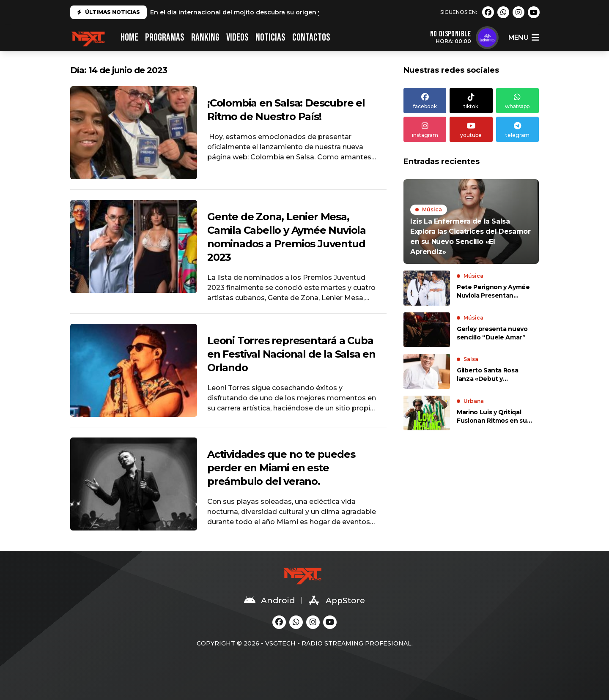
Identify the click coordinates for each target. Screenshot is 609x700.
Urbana (474, 401)
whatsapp (517, 100)
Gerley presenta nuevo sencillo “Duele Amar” (492, 333)
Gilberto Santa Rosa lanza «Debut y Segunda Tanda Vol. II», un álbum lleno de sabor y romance (494, 375)
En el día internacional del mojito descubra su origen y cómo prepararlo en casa (276, 12)
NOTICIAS (270, 37)
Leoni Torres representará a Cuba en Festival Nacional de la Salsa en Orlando (291, 354)
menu (524, 38)
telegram (517, 129)
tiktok (471, 100)
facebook (425, 100)
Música (432, 209)
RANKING (205, 37)
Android (269, 600)
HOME (129, 37)
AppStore (337, 600)
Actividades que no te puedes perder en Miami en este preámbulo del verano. (281, 468)
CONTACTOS (311, 37)
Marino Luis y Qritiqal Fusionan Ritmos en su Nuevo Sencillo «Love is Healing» (493, 417)
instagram (425, 129)
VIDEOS (237, 37)
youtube (471, 129)
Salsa (471, 359)
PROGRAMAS (165, 37)
